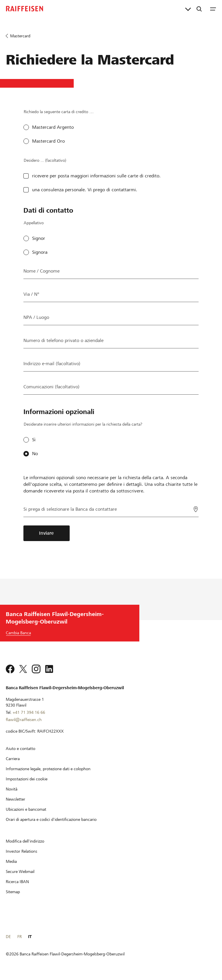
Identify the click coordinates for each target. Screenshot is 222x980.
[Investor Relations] (22, 851)
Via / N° (31, 294)
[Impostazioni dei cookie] (27, 779)
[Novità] (12, 789)
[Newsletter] (15, 799)
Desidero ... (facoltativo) (45, 160)
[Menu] (213, 9)
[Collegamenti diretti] (188, 9)
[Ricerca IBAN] (17, 882)
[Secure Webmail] (20, 871)
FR (20, 937)
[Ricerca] (199, 9)
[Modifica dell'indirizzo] (25, 841)
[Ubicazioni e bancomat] (26, 809)
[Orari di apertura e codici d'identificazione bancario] (51, 819)
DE (8, 937)
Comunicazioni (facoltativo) (51, 387)
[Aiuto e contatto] (21, 749)
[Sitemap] (13, 892)
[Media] (11, 861)
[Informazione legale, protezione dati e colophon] (48, 769)
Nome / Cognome (41, 271)
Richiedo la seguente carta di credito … (59, 112)
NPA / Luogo (36, 317)
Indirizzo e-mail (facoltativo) (52, 364)
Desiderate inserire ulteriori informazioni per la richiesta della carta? (83, 424)
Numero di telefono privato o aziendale (63, 340)
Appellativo (34, 223)
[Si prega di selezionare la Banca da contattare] (111, 509)
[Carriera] (13, 759)
